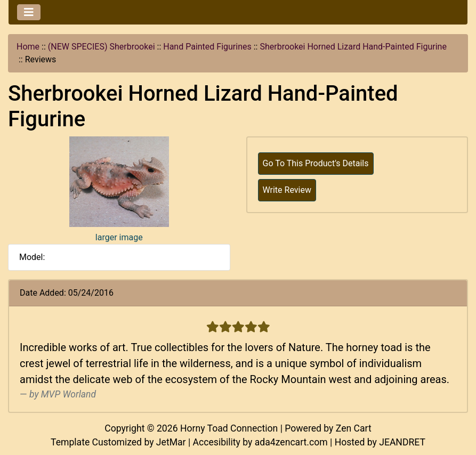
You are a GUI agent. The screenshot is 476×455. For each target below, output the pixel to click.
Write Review (287, 190)
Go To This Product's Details (316, 163)
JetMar (171, 442)
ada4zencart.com (291, 442)
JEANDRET (402, 442)
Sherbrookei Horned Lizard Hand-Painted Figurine (353, 47)
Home (28, 47)
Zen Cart (354, 428)
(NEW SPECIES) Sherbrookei (102, 47)
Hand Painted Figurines (207, 47)
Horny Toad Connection (229, 428)
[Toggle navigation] (29, 12)
